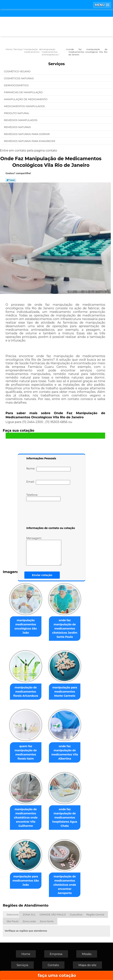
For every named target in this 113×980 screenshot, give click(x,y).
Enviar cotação (42, 575)
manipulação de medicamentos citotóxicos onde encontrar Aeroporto (65, 885)
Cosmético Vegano (18, 71)
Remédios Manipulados (21, 120)
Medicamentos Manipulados (25, 106)
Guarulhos (76, 914)
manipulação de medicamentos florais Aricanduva (26, 692)
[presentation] (50, 514)
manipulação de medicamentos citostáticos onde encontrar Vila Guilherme (26, 818)
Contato (53, 965)
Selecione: (13, 914)
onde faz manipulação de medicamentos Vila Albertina (65, 752)
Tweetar (11, 180)
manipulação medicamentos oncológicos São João (26, 626)
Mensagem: (44, 551)
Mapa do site (88, 965)
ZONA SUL (29, 914)
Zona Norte (47, 921)
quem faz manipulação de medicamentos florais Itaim (26, 752)
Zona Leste (29, 921)
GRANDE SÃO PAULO (53, 914)
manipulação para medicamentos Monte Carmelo (65, 692)
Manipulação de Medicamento (26, 99)
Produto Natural (17, 113)
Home (26, 954)
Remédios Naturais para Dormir (27, 134)
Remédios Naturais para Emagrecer (30, 141)
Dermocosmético (17, 85)
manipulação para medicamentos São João (26, 881)
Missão (87, 954)
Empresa (56, 954)
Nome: (48, 469)
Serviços (57, 64)
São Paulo (13, 921)
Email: (48, 482)
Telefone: (43, 497)
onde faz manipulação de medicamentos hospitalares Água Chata (65, 818)
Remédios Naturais (18, 127)
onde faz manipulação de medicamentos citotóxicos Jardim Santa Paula (65, 629)
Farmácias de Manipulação (24, 92)
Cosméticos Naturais (19, 78)
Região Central (95, 914)
